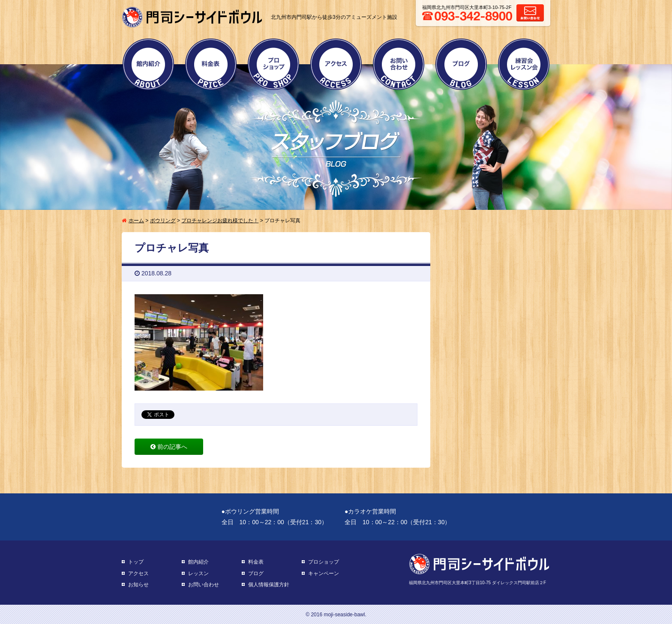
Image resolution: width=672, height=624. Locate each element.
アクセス (336, 64)
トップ (136, 562)
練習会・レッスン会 (524, 64)
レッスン (198, 573)
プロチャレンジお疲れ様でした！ (220, 221)
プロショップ (273, 64)
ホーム (136, 221)
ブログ (461, 64)
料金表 (211, 64)
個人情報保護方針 (269, 585)
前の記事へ (169, 447)
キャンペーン (324, 573)
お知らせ (138, 585)
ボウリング (163, 221)
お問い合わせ (399, 64)
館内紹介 (148, 64)
